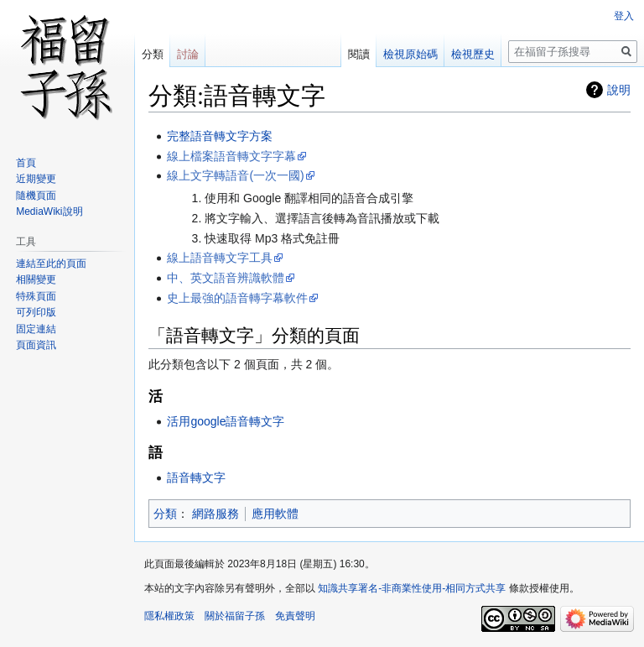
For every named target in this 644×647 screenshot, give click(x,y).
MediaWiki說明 (49, 211)
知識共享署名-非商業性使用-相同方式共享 (412, 588)
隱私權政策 (169, 616)
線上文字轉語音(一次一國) (235, 175)
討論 (188, 54)
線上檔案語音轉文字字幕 (231, 156)
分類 (165, 514)
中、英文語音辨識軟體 (226, 278)
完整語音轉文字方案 (220, 136)
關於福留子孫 (235, 616)
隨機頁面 (36, 196)
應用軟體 (275, 514)
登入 (624, 16)
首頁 (26, 163)
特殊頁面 (36, 296)
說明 (619, 90)
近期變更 (36, 179)
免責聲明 (295, 616)
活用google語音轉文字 (226, 421)
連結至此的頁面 (51, 263)
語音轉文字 (196, 477)
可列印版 (36, 312)
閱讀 (359, 54)
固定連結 (36, 329)
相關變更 (36, 279)
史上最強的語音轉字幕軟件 (237, 298)
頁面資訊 (36, 345)
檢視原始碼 (410, 54)
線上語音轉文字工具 (220, 258)
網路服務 (216, 514)
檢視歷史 (473, 54)
